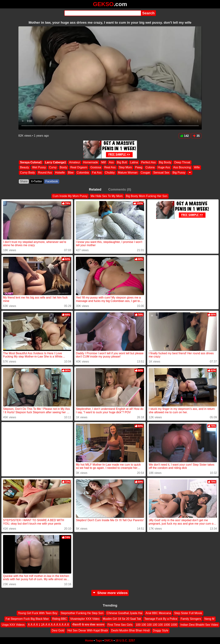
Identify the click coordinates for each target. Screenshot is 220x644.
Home (89, 641)
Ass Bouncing (182, 168)
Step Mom (125, 168)
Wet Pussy (39, 168)
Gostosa (96, 168)
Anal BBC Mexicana (158, 613)
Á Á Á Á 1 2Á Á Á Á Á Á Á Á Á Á (48, 625)
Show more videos (110, 593)
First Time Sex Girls (120, 625)
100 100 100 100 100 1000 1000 (156, 625)
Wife (197, 168)
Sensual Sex (161, 173)
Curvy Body (27, 173)
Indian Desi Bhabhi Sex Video (199, 625)
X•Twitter (36, 181)
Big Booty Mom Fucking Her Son (147, 196)
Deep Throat (182, 162)
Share (24, 181)
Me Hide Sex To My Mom (107, 196)
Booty (63, 168)
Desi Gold (58, 630)
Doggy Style (161, 630)
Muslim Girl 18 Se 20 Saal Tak (122, 619)
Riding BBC (60, 619)
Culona (150, 168)
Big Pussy (179, 173)
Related (95, 189)
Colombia (83, 173)
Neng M (209, 619)
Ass (111, 162)
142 (185, 136)
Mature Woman (128, 173)
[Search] (103, 13)
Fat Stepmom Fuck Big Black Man (27, 619)
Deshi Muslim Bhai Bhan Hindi (130, 630)
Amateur (74, 162)
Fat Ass (97, 173)
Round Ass (45, 173)
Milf (103, 162)
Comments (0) (120, 189)
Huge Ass (164, 168)
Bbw (71, 173)
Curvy (53, 168)
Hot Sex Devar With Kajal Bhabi (88, 630)
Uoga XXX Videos (13, 625)
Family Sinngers (191, 619)
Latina (134, 162)
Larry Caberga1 (55, 162)
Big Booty (165, 162)
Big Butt (122, 162)
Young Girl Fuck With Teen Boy (38, 613)
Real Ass (110, 168)
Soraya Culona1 (31, 162)
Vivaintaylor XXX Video (85, 619)
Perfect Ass (148, 162)
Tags (99, 641)
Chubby (110, 173)
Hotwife (60, 173)
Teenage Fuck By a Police (161, 619)
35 (196, 136)
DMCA (109, 641)
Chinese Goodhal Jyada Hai (124, 613)
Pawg (139, 168)
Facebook (52, 181)
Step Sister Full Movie (188, 613)
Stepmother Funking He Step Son (82, 613)
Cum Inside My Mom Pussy (70, 196)
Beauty (25, 168)
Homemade (90, 162)
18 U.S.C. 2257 (125, 641)
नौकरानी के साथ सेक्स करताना (88, 625)
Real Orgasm (79, 168)
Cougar (145, 173)
